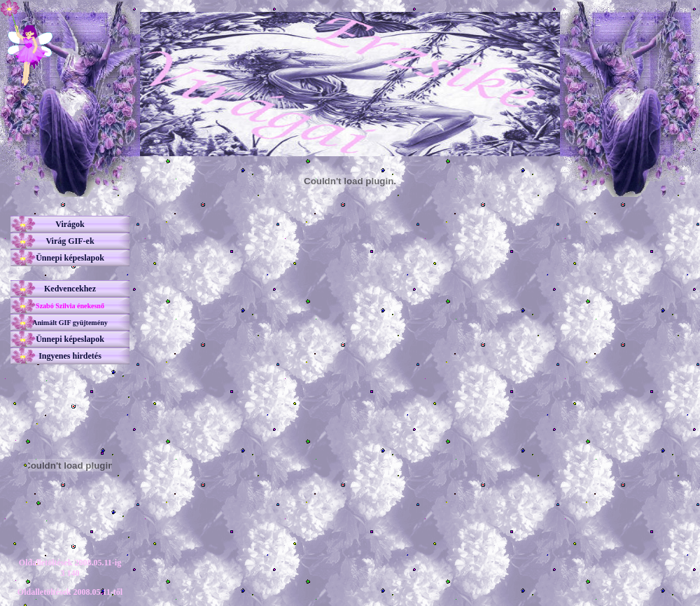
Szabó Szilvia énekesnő (70, 306)
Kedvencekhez (70, 289)
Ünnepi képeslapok (70, 258)
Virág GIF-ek (70, 241)
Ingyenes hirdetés (70, 356)
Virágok (70, 224)
